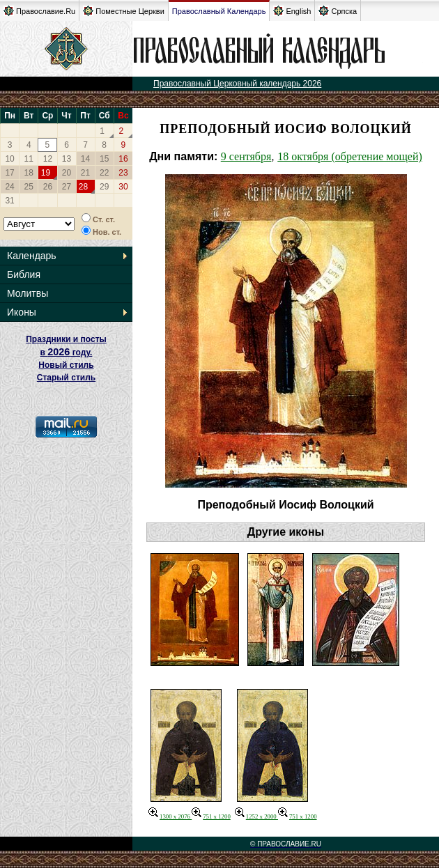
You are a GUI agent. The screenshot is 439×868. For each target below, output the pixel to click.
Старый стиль (66, 378)
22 (104, 173)
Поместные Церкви (124, 11)
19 (46, 173)
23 (123, 173)
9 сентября (246, 156)
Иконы (22, 312)
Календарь (32, 256)
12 (48, 159)
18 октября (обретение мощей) (350, 156)
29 (104, 187)
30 (123, 187)
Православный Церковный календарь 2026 (237, 84)
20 (67, 173)
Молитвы (28, 293)
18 (29, 173)
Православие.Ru (39, 11)
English (292, 11)
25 (29, 187)
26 (48, 187)
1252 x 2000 (256, 816)
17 (9, 173)
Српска (338, 11)
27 (67, 187)
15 (104, 159)
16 (123, 159)
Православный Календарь (219, 11)
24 (9, 187)
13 (67, 159)
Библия (24, 274)
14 (85, 159)
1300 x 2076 (170, 816)
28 (83, 187)
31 (9, 201)
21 (85, 173)
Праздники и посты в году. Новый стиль (66, 352)
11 (29, 159)
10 (9, 159)
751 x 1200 (211, 816)
